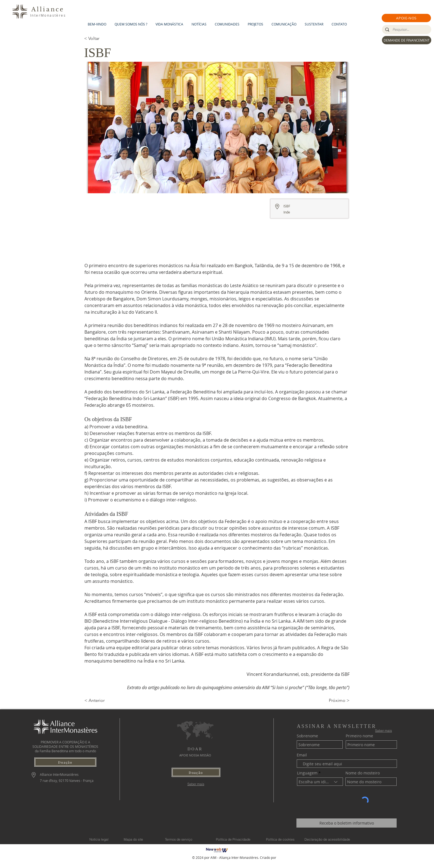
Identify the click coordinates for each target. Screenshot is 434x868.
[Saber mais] (196, 784)
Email (302, 755)
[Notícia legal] (99, 839)
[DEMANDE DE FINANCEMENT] (407, 40)
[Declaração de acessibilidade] (327, 839)
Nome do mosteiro (363, 773)
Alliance (48, 9)
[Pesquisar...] (406, 30)
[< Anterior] (103, 700)
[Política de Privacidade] (233, 839)
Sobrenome (307, 736)
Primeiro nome (359, 736)
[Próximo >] (336, 700)
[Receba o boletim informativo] (347, 823)
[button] (406, 18)
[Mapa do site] (133, 839)
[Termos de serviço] (179, 839)
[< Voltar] (102, 38)
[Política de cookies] (280, 839)
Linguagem (307, 773)
